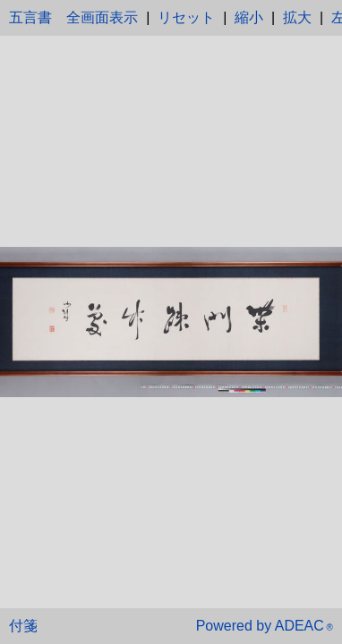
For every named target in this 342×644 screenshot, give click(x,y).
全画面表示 (102, 17)
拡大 (297, 17)
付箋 (23, 626)
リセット (186, 17)
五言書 (30, 17)
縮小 (249, 17)
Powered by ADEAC (265, 626)
